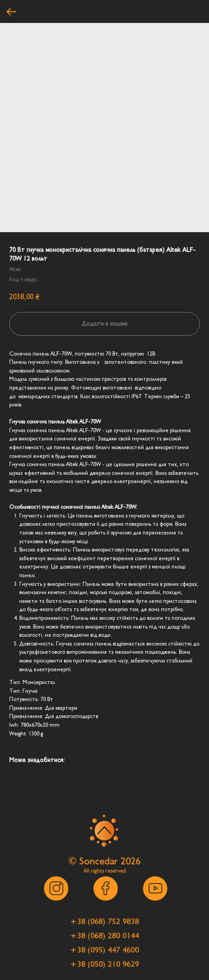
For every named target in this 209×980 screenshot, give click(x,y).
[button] (104, 922)
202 (128, 861)
